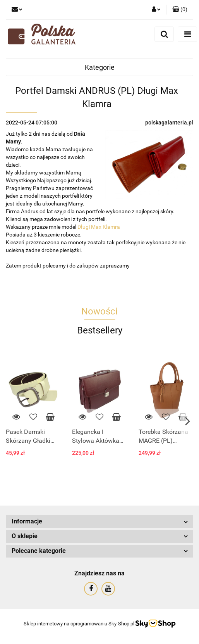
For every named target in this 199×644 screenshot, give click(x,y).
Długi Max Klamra (99, 227)
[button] (180, 10)
